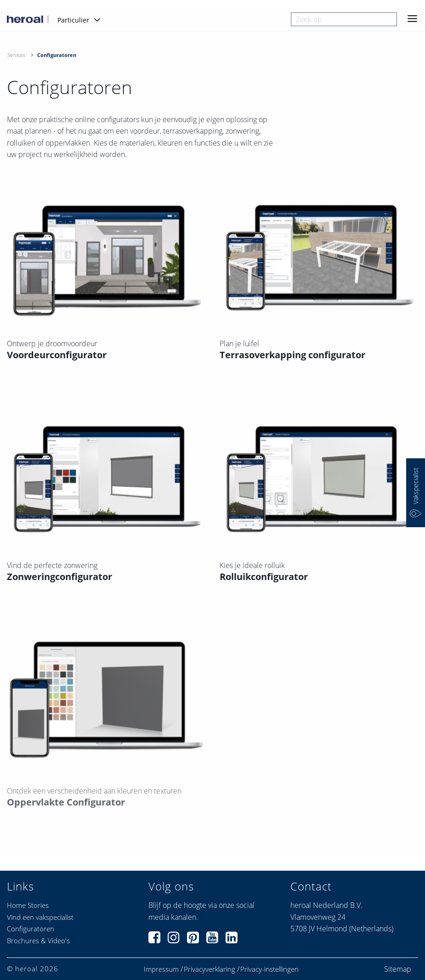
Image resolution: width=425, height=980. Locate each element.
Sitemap (398, 969)
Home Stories (28, 905)
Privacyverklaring (210, 969)
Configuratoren (31, 929)
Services (16, 55)
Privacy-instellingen (269, 969)
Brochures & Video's (38, 941)
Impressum (161, 969)
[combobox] (344, 19)
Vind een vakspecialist (40, 917)
